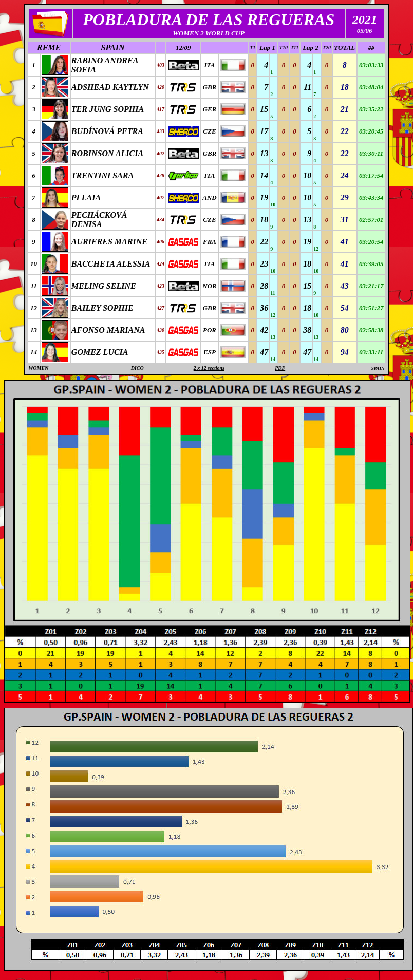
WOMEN (38, 368)
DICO (137, 368)
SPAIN (113, 48)
